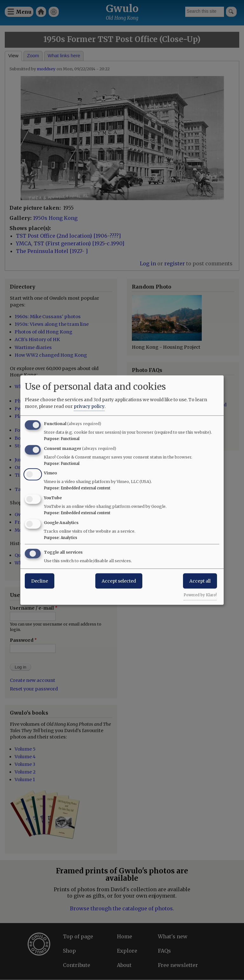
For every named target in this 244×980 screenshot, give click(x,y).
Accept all (200, 581)
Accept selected (119, 581)
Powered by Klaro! (200, 595)
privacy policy (89, 406)
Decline (40, 581)
